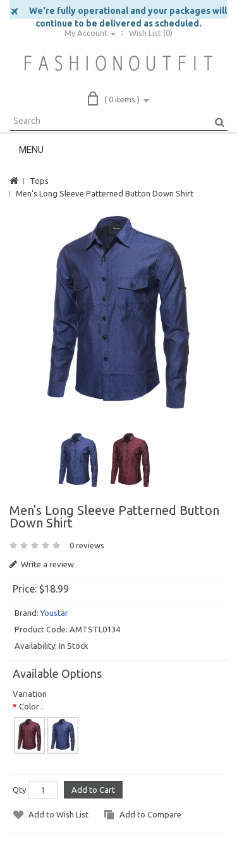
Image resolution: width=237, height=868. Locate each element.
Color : (31, 706)
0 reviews (87, 545)
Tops (39, 181)
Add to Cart (93, 790)
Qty (19, 790)
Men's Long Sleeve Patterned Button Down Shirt (105, 193)
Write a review (42, 564)
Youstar (54, 613)
